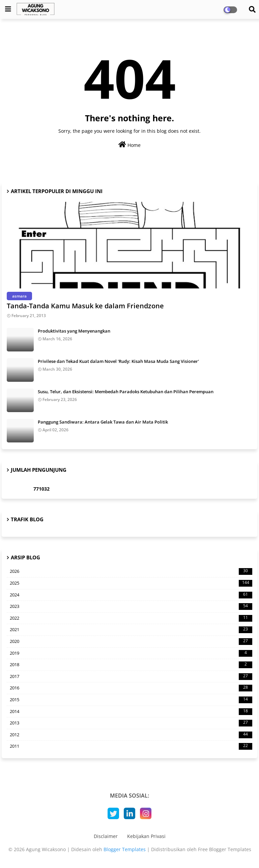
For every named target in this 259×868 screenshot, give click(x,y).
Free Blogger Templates (225, 849)
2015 (131, 700)
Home (129, 145)
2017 (131, 677)
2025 (131, 583)
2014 (131, 712)
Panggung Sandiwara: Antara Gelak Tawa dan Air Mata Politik (103, 422)
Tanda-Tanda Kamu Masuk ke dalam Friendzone (85, 306)
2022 (131, 618)
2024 (131, 595)
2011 (131, 746)
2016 (131, 688)
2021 (131, 630)
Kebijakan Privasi (146, 836)
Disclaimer (106, 836)
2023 (131, 607)
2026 (131, 571)
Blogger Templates (125, 849)
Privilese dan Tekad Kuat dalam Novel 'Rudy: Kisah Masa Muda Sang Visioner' (118, 361)
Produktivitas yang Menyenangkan (74, 331)
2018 (131, 665)
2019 (131, 653)
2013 (131, 723)
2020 (131, 642)
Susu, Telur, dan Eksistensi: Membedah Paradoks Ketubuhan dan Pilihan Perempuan (126, 392)
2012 (131, 735)
